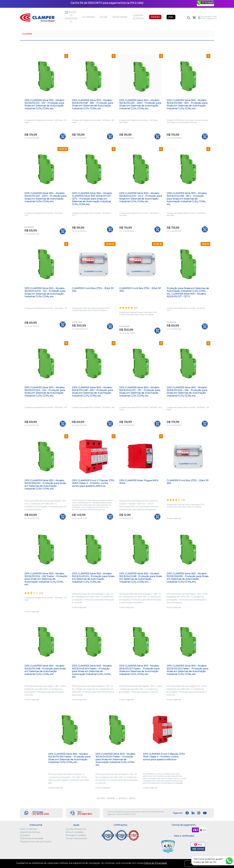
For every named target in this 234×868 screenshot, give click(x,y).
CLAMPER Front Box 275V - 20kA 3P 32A (93, 290)
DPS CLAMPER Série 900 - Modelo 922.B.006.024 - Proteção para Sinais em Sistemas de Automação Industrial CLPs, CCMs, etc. (45, 485)
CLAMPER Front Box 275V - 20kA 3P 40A (140, 290)
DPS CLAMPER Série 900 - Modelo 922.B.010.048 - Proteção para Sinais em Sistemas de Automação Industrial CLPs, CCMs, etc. (45, 670)
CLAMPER (27, 34)
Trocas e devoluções (76, 838)
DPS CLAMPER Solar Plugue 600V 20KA (139, 482)
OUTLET (155, 17)
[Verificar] (205, 3)
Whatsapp (38, 812)
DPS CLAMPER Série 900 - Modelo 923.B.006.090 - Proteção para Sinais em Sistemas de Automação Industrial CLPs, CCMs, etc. (188, 578)
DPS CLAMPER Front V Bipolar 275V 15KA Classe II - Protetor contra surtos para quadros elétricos (164, 757)
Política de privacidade (32, 838)
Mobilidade (120, 17)
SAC (80, 812)
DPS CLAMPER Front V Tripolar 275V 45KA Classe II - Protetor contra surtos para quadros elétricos (93, 483)
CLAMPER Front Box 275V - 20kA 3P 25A (188, 482)
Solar (103, 17)
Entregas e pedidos (76, 835)
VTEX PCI (198, 847)
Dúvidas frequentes (76, 829)
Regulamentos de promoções (36, 842)
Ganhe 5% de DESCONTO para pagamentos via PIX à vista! (107, 3)
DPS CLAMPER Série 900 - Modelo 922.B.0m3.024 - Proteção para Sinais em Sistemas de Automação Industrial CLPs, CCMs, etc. (93, 578)
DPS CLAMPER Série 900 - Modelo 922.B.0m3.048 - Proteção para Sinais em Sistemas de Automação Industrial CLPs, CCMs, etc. (141, 578)
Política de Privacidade (155, 863)
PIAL (171, 17)
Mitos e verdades (75, 832)
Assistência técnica (30, 832)
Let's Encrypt (183, 847)
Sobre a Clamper (29, 829)
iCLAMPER (88, 17)
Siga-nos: (178, 813)
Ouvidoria (25, 835)
